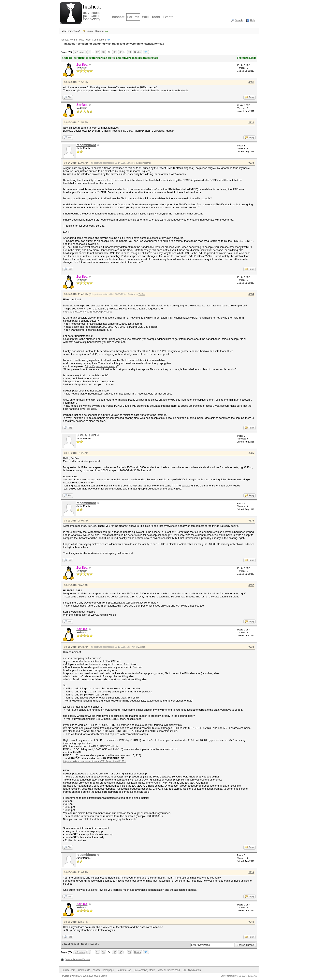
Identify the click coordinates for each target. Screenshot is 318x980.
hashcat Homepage (103, 970)
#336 (251, 521)
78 (130, 52)
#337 (251, 585)
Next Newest (89, 944)
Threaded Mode (246, 58)
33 (103, 52)
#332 (251, 123)
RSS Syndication (192, 970)
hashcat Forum (69, 40)
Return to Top (124, 970)
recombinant (86, 145)
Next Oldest (72, 944)
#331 (251, 82)
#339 (251, 872)
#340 (251, 922)
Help (252, 20)
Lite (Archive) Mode (144, 970)
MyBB (76, 976)
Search (239, 20)
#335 (251, 453)
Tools (156, 17)
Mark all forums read (169, 970)
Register (100, 31)
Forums (133, 17)
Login (90, 31)
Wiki (145, 17)
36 (121, 52)
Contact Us (84, 970)
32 (97, 52)
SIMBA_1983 (86, 435)
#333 (251, 163)
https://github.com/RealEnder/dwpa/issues (88, 312)
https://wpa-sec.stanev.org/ (101, 366)
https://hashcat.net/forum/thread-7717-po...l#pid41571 (95, 761)
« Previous (80, 52)
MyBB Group (100, 976)
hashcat (118, 17)
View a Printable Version (78, 959)
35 (115, 52)
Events (168, 17)
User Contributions (96, 40)
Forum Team (68, 970)
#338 (251, 647)
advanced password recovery (91, 12)
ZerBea (142, 294)
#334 (251, 294)
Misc (82, 40)
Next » (138, 52)
